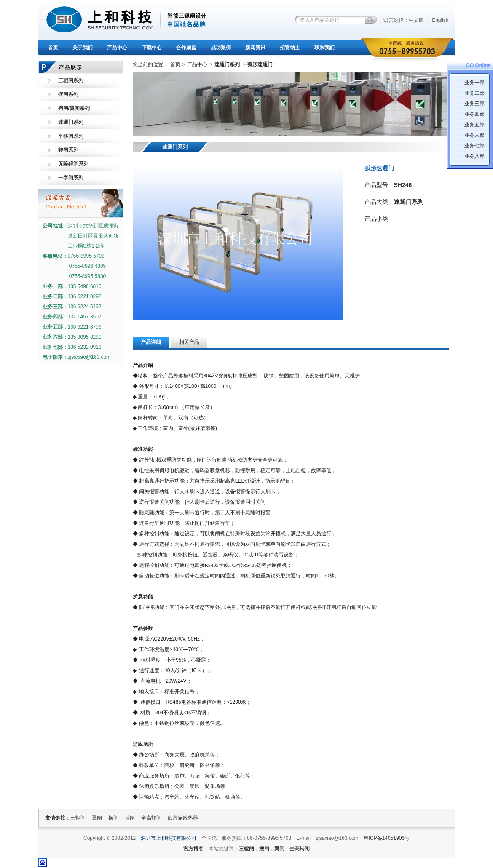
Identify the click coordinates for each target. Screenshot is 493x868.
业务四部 (474, 114)
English (440, 20)
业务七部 (474, 146)
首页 (53, 48)
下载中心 (152, 48)
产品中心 (117, 48)
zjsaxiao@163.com (89, 357)
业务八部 (474, 156)
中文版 (416, 20)
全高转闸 (151, 818)
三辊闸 (78, 818)
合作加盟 (186, 48)
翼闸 (97, 818)
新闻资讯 (255, 48)
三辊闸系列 (71, 80)
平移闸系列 (71, 136)
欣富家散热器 (183, 818)
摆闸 (113, 818)
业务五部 (474, 125)
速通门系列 (71, 122)
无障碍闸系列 (73, 164)
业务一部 (474, 83)
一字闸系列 (71, 178)
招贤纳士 (290, 48)
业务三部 (474, 104)
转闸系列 (68, 150)
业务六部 (474, 135)
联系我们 (324, 48)
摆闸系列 (68, 94)
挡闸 (130, 818)
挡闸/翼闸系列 (74, 108)
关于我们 (83, 48)
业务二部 (474, 93)
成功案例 (221, 48)
